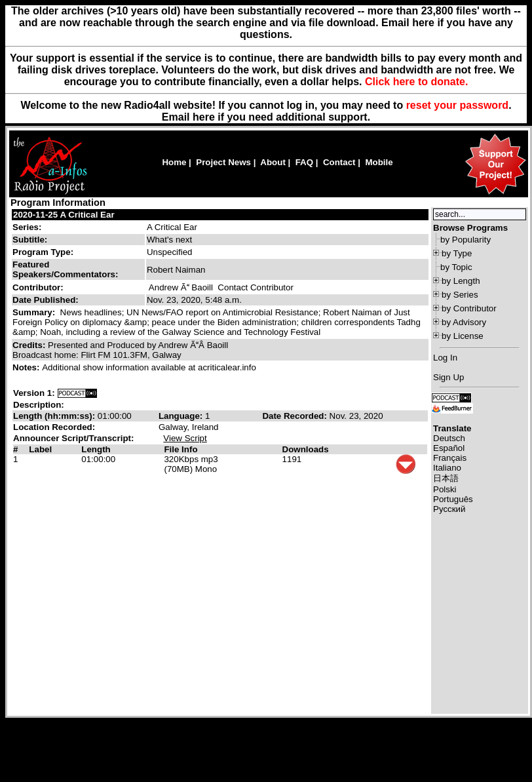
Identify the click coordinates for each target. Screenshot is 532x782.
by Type (457, 253)
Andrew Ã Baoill (181, 287)
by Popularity (465, 240)
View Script (185, 438)
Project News (223, 162)
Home (174, 162)
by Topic (456, 267)
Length (96, 449)
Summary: (35, 312)
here (204, 117)
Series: (27, 227)
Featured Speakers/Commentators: (65, 269)
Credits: (30, 345)
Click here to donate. (416, 82)
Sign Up (448, 377)
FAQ (304, 162)
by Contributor (469, 308)
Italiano (447, 468)
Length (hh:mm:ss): (55, 416)
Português (453, 499)
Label (40, 449)
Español (449, 448)
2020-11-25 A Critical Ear (64, 215)
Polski (445, 489)
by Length (461, 281)
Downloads (306, 449)
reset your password (458, 105)
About (273, 162)
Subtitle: (30, 240)
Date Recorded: (295, 416)
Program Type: (43, 252)
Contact (339, 162)
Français (450, 458)
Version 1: (34, 393)
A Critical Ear (172, 227)
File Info (180, 449)
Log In (445, 358)
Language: (182, 416)
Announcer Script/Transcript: (73, 438)
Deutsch (449, 438)
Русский (449, 509)
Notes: (27, 367)
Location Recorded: (54, 427)
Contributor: (38, 287)
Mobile (379, 162)
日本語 (446, 478)
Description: (39, 405)
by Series (460, 295)
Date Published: (46, 300)
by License (463, 336)
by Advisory (464, 322)
